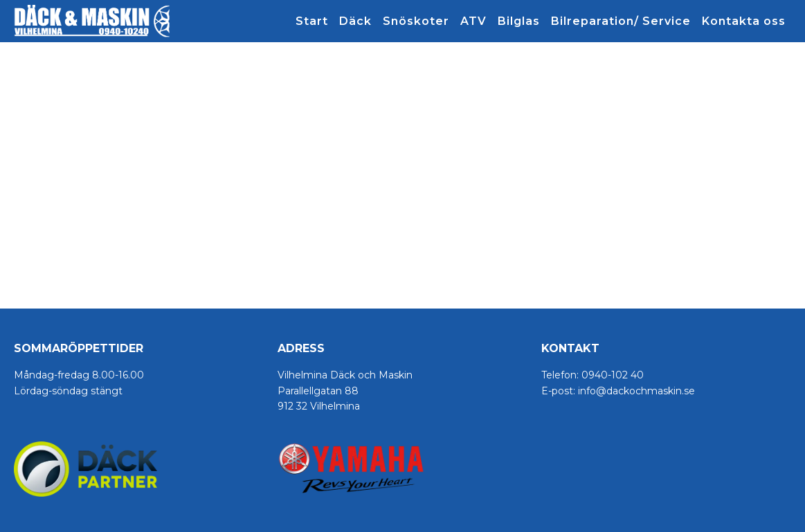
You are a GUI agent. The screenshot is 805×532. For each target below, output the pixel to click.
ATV (473, 21)
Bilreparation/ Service (621, 21)
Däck (355, 21)
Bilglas (519, 21)
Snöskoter (416, 21)
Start (312, 21)
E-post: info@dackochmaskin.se (618, 391)
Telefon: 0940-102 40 (593, 375)
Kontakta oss (744, 21)
